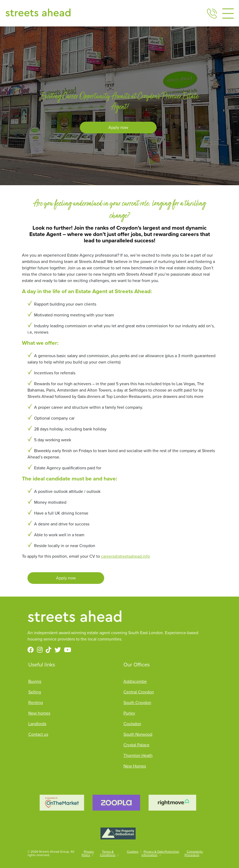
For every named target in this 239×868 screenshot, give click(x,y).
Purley (129, 713)
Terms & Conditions (108, 853)
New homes (39, 713)
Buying (35, 681)
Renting (36, 703)
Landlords (37, 724)
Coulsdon (132, 724)
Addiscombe (135, 681)
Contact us (38, 734)
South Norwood (138, 734)
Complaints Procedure (194, 853)
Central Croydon (139, 692)
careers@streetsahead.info (125, 556)
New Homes (135, 766)
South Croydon (137, 703)
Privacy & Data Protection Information (160, 853)
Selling (35, 692)
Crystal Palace (136, 745)
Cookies (133, 852)
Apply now (118, 127)
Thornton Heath (138, 755)
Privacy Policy (88, 853)
